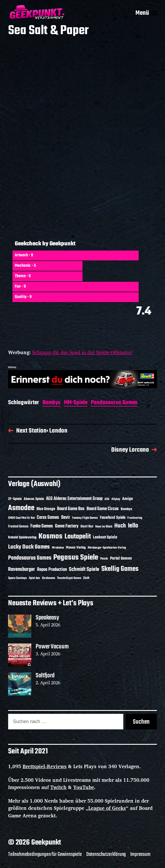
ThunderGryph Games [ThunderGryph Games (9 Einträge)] (69, 578)
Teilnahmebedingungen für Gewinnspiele (45, 854)
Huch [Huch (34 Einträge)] (120, 526)
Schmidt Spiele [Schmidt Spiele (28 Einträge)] (84, 570)
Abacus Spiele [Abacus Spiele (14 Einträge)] (34, 499)
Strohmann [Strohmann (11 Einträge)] (48, 578)
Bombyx (52, 403)
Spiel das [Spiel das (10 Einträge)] (34, 578)
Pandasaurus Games (114, 403)
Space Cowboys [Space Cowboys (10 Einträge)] (18, 578)
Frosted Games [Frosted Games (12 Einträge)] (18, 527)
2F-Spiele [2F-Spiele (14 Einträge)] (15, 499)
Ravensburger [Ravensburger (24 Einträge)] (22, 570)
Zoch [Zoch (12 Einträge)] (86, 578)
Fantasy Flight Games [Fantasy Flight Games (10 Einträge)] (85, 518)
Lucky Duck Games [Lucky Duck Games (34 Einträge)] (29, 547)
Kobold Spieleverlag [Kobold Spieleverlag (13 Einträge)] (22, 538)
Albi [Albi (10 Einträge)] (107, 499)
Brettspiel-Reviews (45, 766)
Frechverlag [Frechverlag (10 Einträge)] (135, 518)
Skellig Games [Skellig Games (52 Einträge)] (120, 569)
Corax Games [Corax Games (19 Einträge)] (48, 518)
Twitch (58, 787)
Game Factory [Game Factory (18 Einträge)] (67, 526)
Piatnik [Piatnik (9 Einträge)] (104, 559)
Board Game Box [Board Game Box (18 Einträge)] (71, 509)
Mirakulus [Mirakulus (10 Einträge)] (58, 548)
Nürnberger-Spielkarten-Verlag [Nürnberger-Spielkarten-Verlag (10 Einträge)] (107, 548)
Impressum (140, 854)
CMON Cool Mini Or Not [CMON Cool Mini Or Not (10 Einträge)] (21, 518)
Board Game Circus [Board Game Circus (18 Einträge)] (103, 509)
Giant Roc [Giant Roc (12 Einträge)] (87, 527)
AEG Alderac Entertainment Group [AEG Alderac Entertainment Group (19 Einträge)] (74, 499)
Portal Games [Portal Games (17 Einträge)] (121, 559)
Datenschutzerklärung (106, 854)
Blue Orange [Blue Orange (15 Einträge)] (46, 509)
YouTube (84, 787)
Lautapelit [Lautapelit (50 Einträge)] (78, 537)
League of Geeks (107, 808)
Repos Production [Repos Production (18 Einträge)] (52, 570)
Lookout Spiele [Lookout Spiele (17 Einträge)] (105, 537)
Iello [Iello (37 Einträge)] (133, 526)
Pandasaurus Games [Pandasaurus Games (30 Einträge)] (30, 558)
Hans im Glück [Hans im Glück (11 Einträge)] (104, 527)
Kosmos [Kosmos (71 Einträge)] (51, 537)
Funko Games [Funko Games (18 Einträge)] (42, 526)
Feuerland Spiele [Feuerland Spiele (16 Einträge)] (113, 518)
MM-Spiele (76, 403)
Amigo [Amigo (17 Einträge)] (128, 499)
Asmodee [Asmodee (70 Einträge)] (21, 508)
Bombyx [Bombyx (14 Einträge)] (126, 509)
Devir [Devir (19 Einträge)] (66, 518)
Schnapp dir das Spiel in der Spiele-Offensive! (82, 352)
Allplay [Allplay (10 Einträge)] (116, 499)
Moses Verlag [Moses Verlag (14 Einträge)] (76, 548)
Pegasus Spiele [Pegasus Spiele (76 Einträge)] (76, 558)
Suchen (141, 722)
